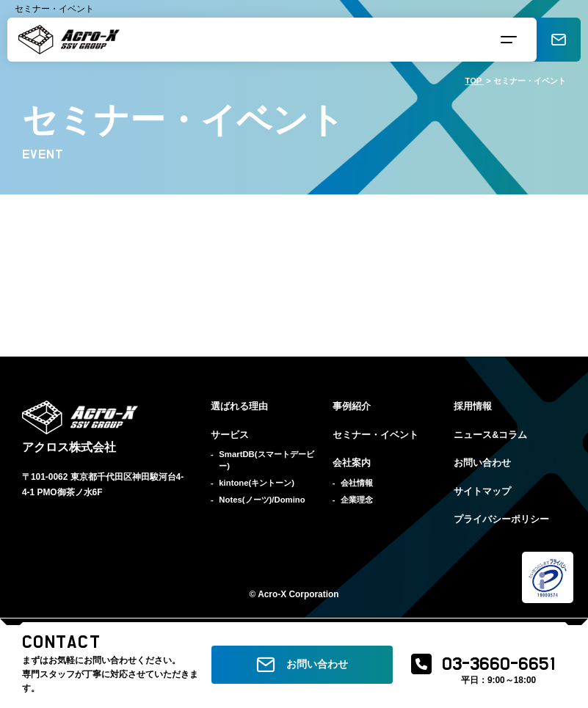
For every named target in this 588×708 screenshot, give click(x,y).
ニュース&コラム (490, 435)
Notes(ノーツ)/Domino (262, 500)
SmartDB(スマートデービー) (266, 460)
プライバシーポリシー (501, 519)
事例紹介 (352, 406)
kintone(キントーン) (257, 483)
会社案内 (352, 463)
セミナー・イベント (375, 435)
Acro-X (272, 594)
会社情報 (357, 483)
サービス (230, 435)
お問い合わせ (482, 463)
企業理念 (357, 500)
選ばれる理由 (239, 406)
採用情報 (473, 406)
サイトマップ (482, 492)
